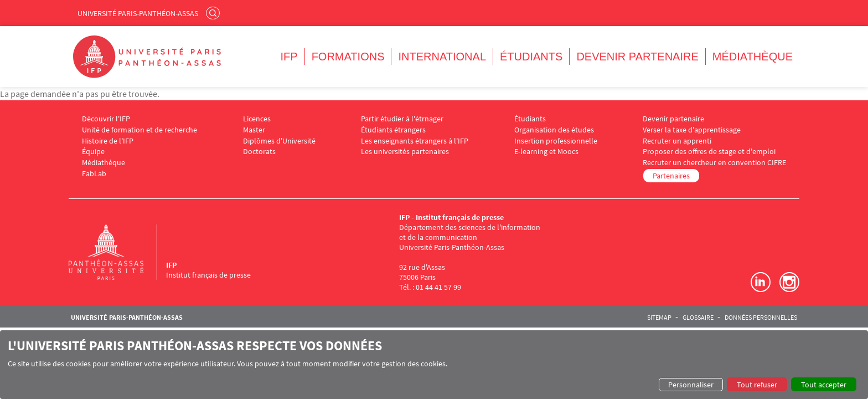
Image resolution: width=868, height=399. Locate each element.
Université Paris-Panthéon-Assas (138, 13)
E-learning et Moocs (546, 152)
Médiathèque (753, 57)
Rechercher (214, 13)
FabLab (94, 174)
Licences (257, 119)
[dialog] (434, 365)
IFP (289, 57)
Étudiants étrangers (393, 130)
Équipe (93, 152)
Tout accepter (824, 385)
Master (254, 130)
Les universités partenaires (405, 152)
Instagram (789, 282)
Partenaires (671, 176)
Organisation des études (554, 130)
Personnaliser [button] (691, 385)
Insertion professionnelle (556, 141)
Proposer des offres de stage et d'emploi (709, 152)
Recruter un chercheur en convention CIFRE (714, 163)
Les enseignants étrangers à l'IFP (415, 141)
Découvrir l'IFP (106, 119)
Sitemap (659, 318)
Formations (348, 57)
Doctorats (259, 152)
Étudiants (531, 57)
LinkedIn (761, 282)
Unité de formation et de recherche (139, 130)
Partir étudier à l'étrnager (402, 119)
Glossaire (698, 318)
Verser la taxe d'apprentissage (692, 130)
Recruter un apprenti (677, 141)
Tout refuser (757, 385)
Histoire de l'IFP (108, 141)
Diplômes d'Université (279, 141)
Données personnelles (761, 318)
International (442, 57)
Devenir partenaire (637, 57)
